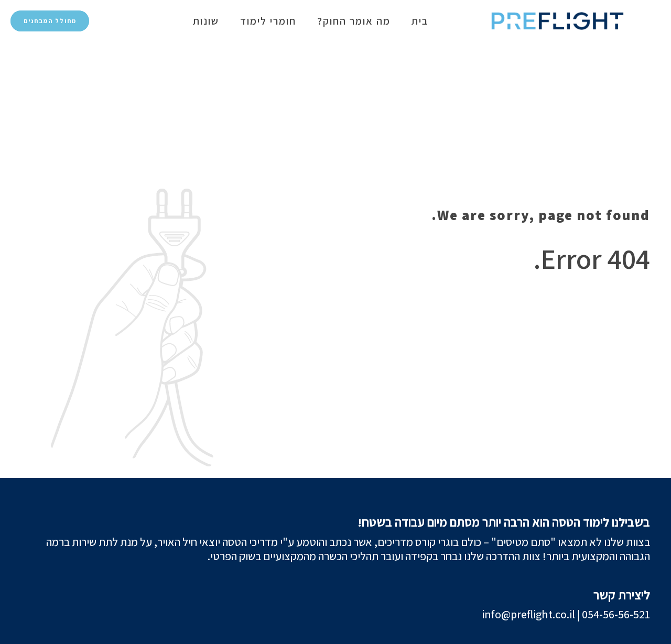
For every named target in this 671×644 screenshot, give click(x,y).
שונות (206, 21)
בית (420, 21)
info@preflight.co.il (528, 614)
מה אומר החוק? (354, 21)
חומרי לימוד (268, 21)
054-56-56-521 (616, 614)
